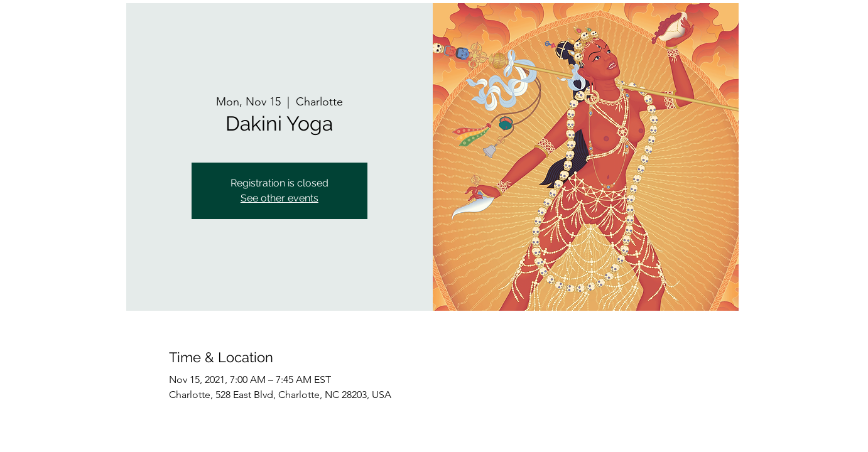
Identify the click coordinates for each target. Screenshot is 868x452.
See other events (279, 198)
